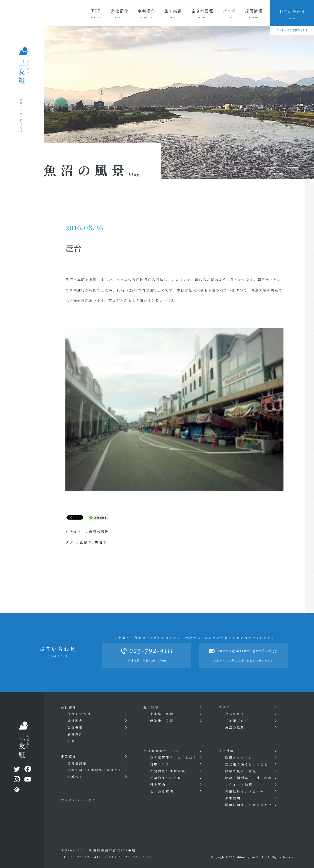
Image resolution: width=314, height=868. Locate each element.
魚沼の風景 (99, 532)
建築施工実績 (162, 721)
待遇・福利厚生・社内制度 (249, 778)
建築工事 (95, 770)
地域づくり (77, 777)
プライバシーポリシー (80, 800)
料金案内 (158, 784)
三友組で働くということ (247, 764)
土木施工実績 (162, 714)
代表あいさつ (79, 714)
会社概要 (75, 727)
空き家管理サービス (161, 751)
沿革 (71, 741)
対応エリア (160, 764)
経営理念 (75, 721)
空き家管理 (202, 13)
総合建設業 (77, 763)
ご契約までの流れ (166, 778)
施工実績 (173, 13)
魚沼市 (101, 542)
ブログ (229, 13)
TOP (96, 13)
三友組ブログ (237, 721)
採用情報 (254, 13)
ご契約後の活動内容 (168, 771)
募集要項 (233, 798)
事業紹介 (146, 13)
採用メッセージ (239, 757)
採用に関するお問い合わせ (249, 805)
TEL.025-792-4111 (292, 30)
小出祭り (84, 542)
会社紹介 (119, 13)
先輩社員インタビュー (245, 791)
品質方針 (75, 734)
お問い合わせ (292, 14)
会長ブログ (235, 714)
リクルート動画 (239, 784)
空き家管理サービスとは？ (174, 757)
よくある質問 (162, 791)
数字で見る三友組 (241, 771)
